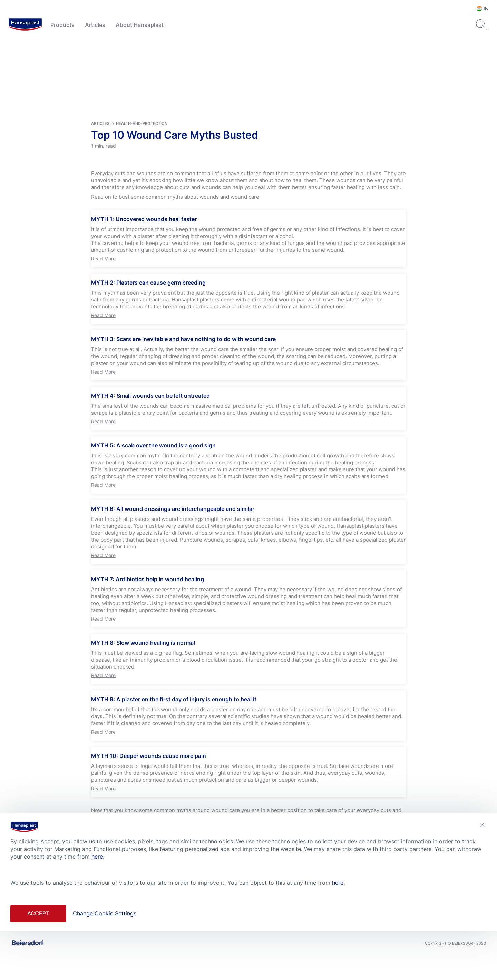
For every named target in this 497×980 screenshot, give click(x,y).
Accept (38, 913)
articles (100, 154)
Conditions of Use (301, 955)
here (97, 857)
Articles (95, 25)
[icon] (229, 934)
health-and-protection (142, 154)
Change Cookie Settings (105, 913)
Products (62, 25)
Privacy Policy (261, 955)
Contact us (189, 955)
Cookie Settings (224, 955)
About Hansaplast (140, 25)
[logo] (25, 25)
